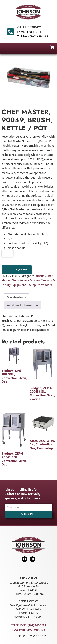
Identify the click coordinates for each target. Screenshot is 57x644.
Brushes (41, 276)
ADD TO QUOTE (17, 270)
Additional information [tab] (22, 305)
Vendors (47, 285)
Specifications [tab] (16, 297)
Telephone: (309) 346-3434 (29, 625)
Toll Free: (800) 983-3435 (33, 37)
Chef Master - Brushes (26, 280)
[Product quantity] (7, 254)
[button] (4, 48)
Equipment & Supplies (26, 285)
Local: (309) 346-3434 (31, 32)
